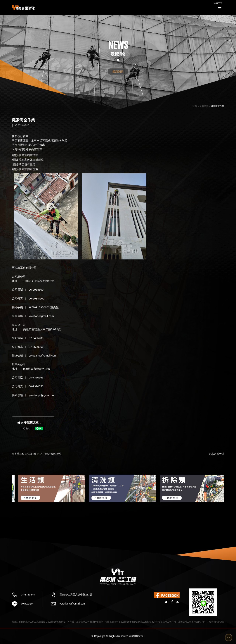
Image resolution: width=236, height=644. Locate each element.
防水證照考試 (216, 454)
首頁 (195, 106)
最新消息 (118, 72)
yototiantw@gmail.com (72, 604)
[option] (40, 488)
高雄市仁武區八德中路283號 (76, 595)
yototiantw (26, 604)
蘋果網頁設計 (137, 636)
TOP (229, 637)
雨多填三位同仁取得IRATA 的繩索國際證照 (36, 454)
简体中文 (218, 3)
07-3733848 (28, 595)
